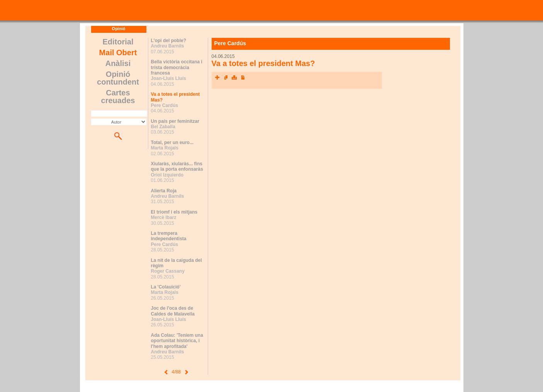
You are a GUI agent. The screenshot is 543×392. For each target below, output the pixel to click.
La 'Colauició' (166, 287)
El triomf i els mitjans (174, 212)
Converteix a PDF (243, 78)
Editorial (118, 42)
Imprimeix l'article (234, 78)
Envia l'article (226, 78)
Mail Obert (118, 53)
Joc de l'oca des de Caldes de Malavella (173, 311)
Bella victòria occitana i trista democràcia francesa (177, 67)
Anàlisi (118, 63)
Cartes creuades (118, 97)
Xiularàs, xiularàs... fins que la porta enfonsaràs (177, 166)
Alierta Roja (164, 191)
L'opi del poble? (169, 41)
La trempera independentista (169, 236)
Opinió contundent (118, 78)
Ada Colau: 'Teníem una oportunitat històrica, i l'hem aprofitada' (177, 341)
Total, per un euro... (172, 143)
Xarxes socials (217, 78)
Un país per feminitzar (175, 121)
